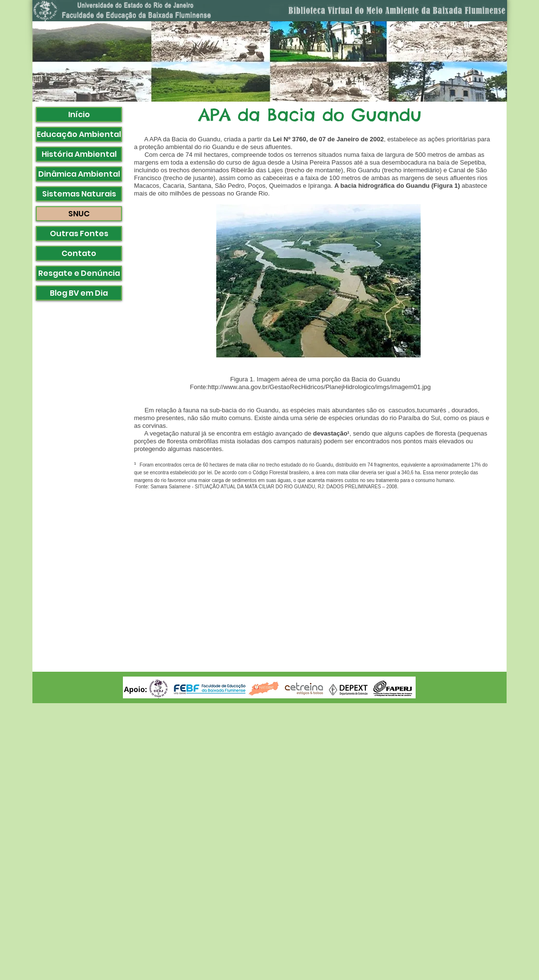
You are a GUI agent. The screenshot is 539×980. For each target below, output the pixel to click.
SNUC (79, 214)
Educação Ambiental (79, 134)
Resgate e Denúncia (79, 273)
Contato (79, 253)
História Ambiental (79, 154)
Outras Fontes (79, 234)
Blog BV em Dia (79, 293)
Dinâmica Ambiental (79, 174)
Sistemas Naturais (79, 194)
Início (79, 114)
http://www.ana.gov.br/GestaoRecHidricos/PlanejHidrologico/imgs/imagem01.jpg (319, 387)
